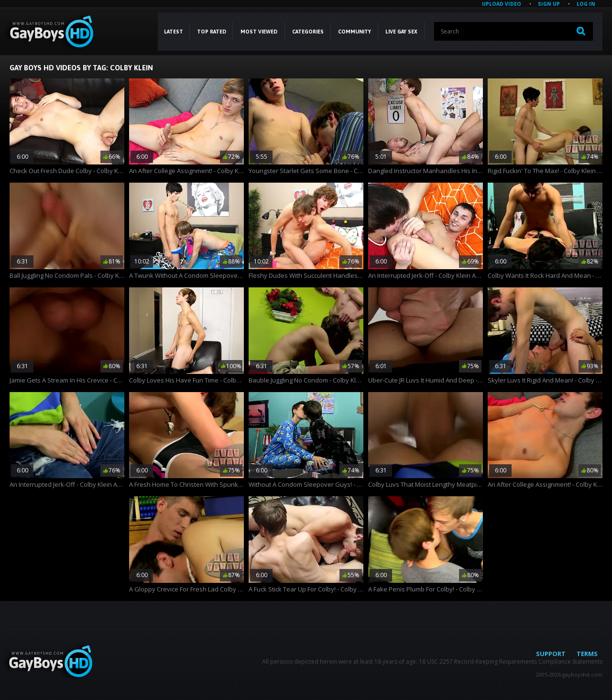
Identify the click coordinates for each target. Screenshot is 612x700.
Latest (174, 32)
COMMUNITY (355, 32)
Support (551, 654)
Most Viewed (259, 32)
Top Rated (212, 32)
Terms (587, 654)
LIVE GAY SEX (401, 32)
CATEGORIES (308, 32)
